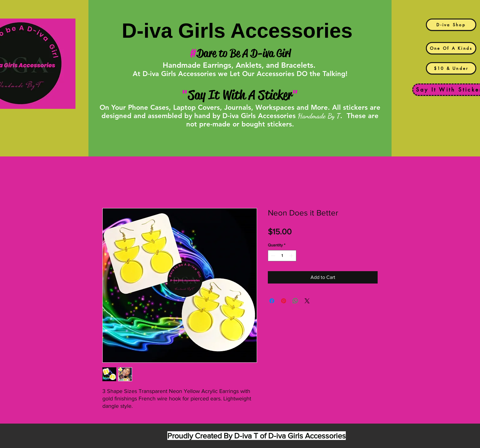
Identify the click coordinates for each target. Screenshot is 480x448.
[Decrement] (272, 256)
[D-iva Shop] (451, 25)
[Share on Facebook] (272, 301)
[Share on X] (307, 301)
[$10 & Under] (451, 68)
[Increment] (292, 256)
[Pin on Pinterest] (284, 301)
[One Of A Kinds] (451, 48)
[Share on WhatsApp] (295, 301)
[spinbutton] (282, 256)
